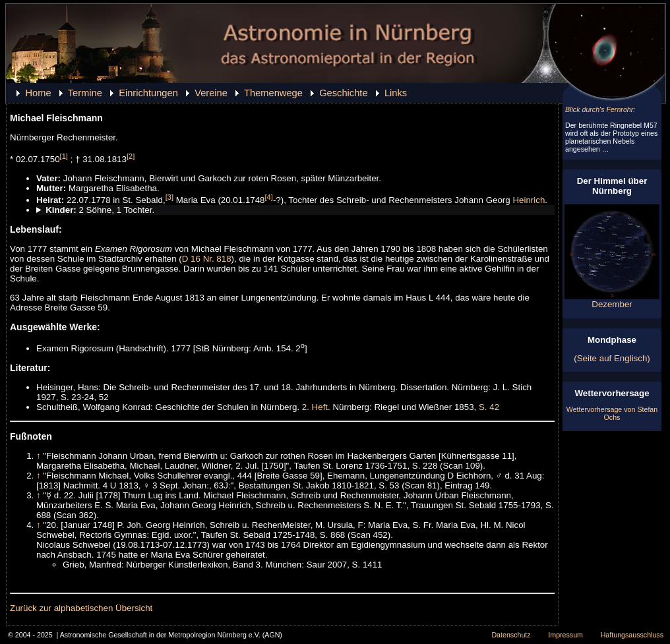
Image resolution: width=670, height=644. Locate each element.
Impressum (565, 635)
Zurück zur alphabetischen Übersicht (81, 608)
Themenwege (273, 93)
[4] (269, 197)
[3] (169, 197)
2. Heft (315, 407)
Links (396, 93)
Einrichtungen (148, 93)
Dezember (612, 300)
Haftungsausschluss (632, 635)
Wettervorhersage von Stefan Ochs (612, 413)
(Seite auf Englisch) (612, 358)
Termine (85, 93)
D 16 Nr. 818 (207, 259)
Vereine (211, 93)
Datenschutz (511, 635)
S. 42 (489, 407)
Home (38, 93)
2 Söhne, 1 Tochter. (100, 210)
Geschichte (343, 93)
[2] (131, 156)
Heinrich (529, 200)
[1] (64, 156)
